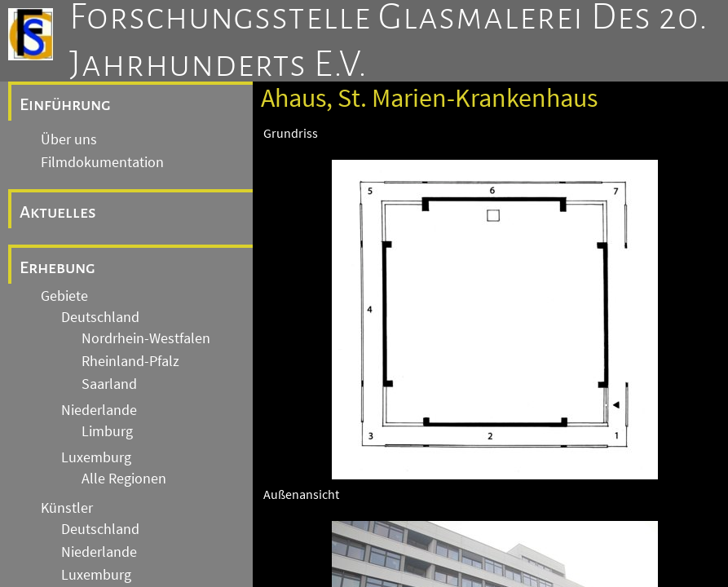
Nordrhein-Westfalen (146, 338)
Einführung (65, 104)
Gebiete (64, 296)
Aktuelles (58, 212)
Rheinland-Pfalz (130, 361)
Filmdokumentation (102, 162)
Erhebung (57, 267)
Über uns (69, 139)
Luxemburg (96, 457)
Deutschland (100, 317)
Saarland (109, 384)
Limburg (107, 431)
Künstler (67, 508)
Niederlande (99, 410)
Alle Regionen (124, 479)
